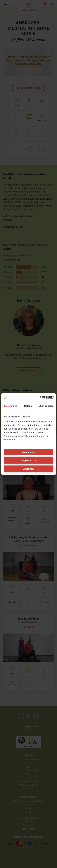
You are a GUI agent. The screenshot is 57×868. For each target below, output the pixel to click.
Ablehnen (28, 469)
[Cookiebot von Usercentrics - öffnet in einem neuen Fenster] (41, 397)
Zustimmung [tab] (10, 406)
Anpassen (29, 460)
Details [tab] (28, 406)
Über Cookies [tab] (46, 406)
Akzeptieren (28, 452)
